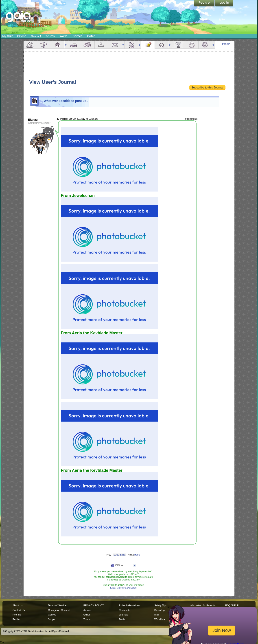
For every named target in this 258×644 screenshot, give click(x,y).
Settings (205, 45)
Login (224, 3)
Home (137, 555)
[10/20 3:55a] (119, 555)
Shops (36, 36)
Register (205, 3)
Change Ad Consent (59, 610)
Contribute (125, 610)
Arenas (87, 610)
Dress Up (160, 610)
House (58, 45)
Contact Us (19, 610)
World (63, 36)
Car (74, 45)
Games (77, 36)
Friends (131, 45)
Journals (124, 615)
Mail (115, 45)
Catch (91, 36)
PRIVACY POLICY (94, 605)
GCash (22, 36)
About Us (18, 605)
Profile (226, 44)
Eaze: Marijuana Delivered (123, 588)
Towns (87, 619)
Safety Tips (161, 605)
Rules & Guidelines (129, 605)
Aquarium (88, 45)
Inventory (101, 45)
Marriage (192, 45)
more (66, 45)
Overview (30, 45)
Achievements (178, 45)
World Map (160, 619)
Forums (49, 36)
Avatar (44, 45)
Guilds (87, 615)
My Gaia (8, 36)
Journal (148, 45)
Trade (122, 619)
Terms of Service (57, 605)
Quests (162, 45)
